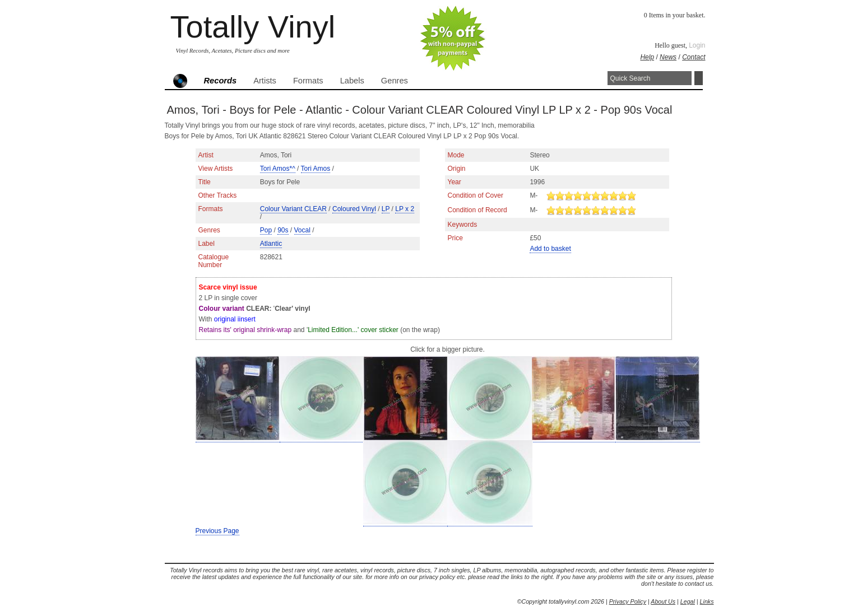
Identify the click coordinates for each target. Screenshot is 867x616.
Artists (265, 81)
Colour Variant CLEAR (293, 209)
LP (386, 209)
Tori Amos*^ (278, 169)
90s (283, 230)
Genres (395, 81)
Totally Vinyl (253, 27)
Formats (308, 81)
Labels (352, 81)
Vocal (302, 230)
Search (699, 78)
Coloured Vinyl (354, 209)
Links (707, 601)
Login (697, 45)
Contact (694, 57)
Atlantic (271, 244)
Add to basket (550, 249)
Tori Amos (316, 169)
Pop (266, 230)
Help (647, 57)
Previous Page (217, 531)
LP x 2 (405, 209)
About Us (663, 601)
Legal (688, 601)
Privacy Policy (628, 601)
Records (221, 81)
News (668, 57)
